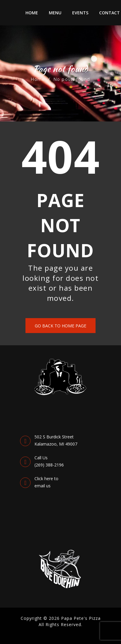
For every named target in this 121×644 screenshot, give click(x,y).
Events (80, 13)
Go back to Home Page (60, 326)
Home (32, 13)
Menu (55, 13)
